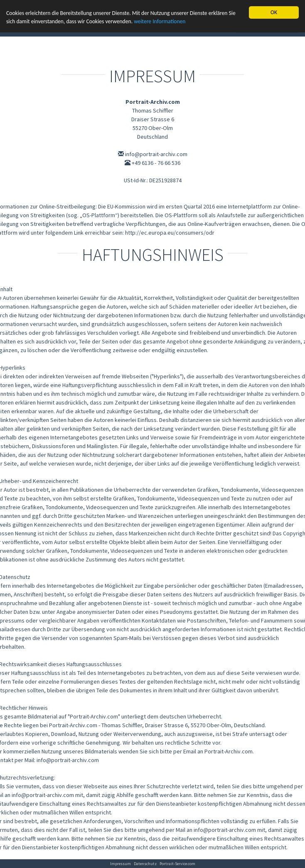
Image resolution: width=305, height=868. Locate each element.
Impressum (121, 864)
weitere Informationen (160, 21)
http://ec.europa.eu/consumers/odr (170, 233)
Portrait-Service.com (177, 864)
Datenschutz (145, 864)
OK (274, 12)
